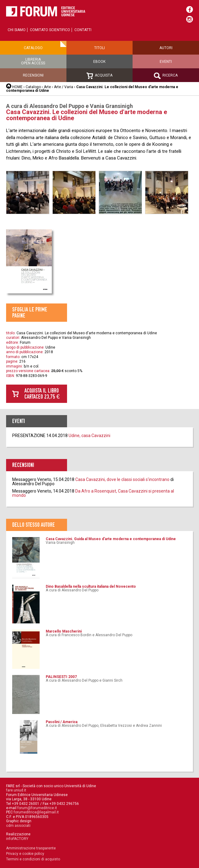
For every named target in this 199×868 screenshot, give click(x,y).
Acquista (100, 76)
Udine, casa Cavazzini (89, 436)
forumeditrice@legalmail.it (36, 812)
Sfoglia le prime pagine (30, 312)
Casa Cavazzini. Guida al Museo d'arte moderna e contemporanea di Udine (111, 539)
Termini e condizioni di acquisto (33, 859)
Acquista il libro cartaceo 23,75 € (42, 394)
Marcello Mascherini (64, 631)
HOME (17, 87)
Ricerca (166, 76)
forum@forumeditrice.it (37, 808)
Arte (48, 87)
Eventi (166, 62)
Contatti (83, 30)
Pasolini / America (62, 722)
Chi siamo (17, 30)
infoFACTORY (17, 839)
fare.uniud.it (16, 790)
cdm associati (18, 826)
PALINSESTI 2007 (61, 677)
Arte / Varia (64, 87)
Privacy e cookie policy (25, 854)
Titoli (100, 48)
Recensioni (33, 75)
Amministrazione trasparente (31, 848)
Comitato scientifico (50, 30)
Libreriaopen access (33, 61)
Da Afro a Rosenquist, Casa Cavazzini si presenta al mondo (93, 493)
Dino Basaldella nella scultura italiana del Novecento (91, 586)
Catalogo (33, 48)
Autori (166, 48)
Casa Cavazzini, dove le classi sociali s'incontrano (122, 479)
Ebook (99, 62)
